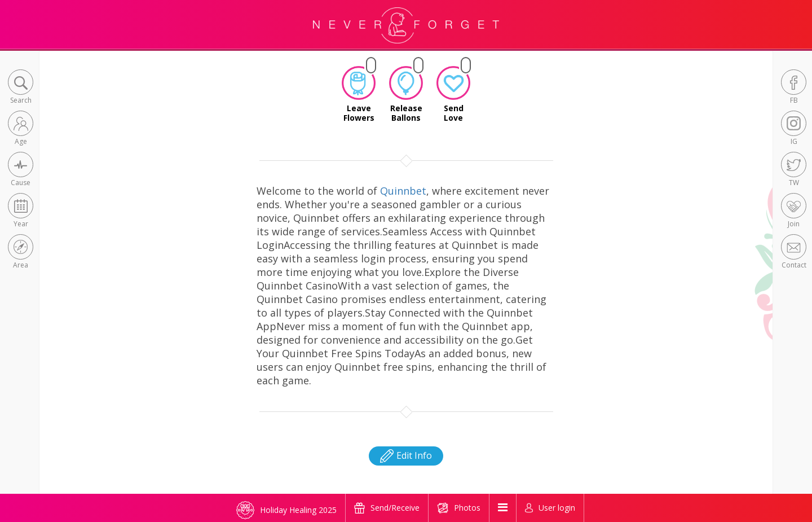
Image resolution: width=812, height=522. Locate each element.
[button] (21, 88)
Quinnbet (403, 191)
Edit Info (406, 455)
